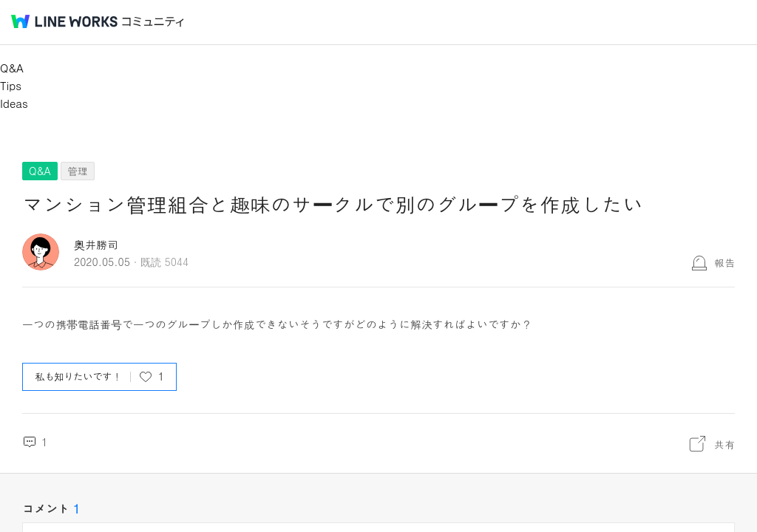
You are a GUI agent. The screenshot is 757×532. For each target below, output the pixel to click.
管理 (78, 171)
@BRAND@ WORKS (64, 21)
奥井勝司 (96, 244)
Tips (11, 85)
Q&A (12, 68)
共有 (724, 444)
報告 (724, 262)
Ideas (14, 103)
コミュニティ (153, 22)
